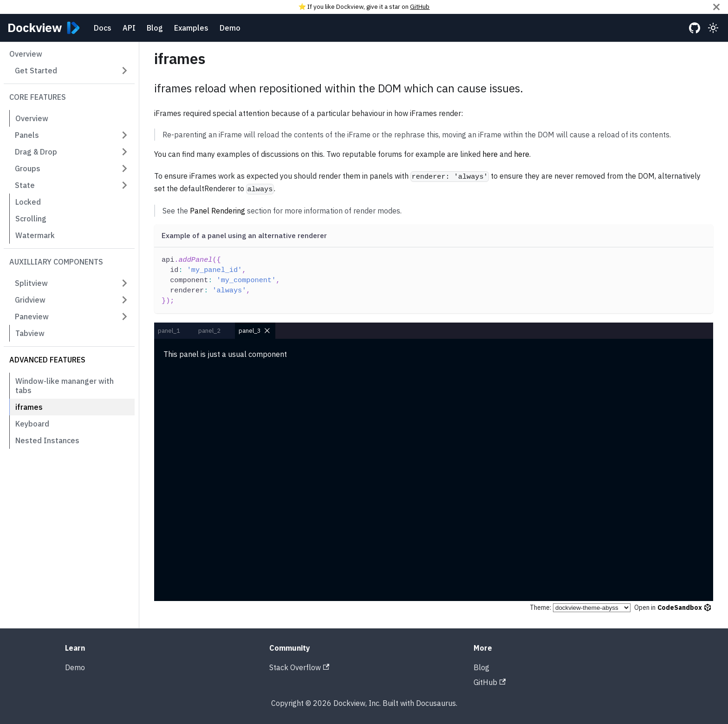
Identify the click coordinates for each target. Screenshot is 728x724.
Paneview (32, 317)
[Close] (716, 7)
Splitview (31, 283)
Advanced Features (47, 360)
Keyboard (32, 424)
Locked (28, 202)
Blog (155, 28)
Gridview (30, 300)
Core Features (38, 97)
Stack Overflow (299, 667)
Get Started (36, 71)
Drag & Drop (36, 152)
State (25, 185)
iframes (29, 407)
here (490, 154)
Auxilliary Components (56, 262)
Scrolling (31, 219)
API (129, 28)
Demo (230, 28)
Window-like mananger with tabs (65, 386)
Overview (26, 54)
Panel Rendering (218, 211)
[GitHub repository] (695, 28)
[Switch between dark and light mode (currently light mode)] (713, 28)
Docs (103, 28)
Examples (191, 28)
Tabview (30, 333)
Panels (27, 135)
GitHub (420, 6)
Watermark (35, 235)
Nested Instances (47, 440)
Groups (28, 168)
